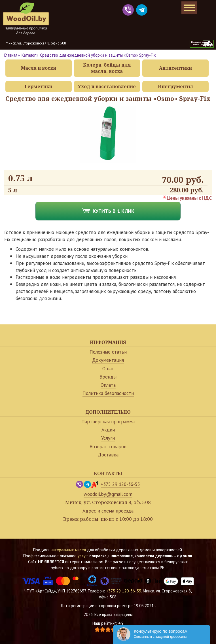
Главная (11, 55)
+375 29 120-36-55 (120, 484)
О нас (108, 369)
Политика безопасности (108, 393)
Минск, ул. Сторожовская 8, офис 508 (36, 43)
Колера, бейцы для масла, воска (107, 68)
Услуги (108, 438)
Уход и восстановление (107, 86)
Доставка (108, 455)
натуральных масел (68, 550)
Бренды (108, 377)
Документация (108, 360)
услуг (82, 556)
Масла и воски (39, 68)
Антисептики (175, 68)
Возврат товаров (108, 447)
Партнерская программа (108, 422)
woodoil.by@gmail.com (108, 494)
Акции (108, 430)
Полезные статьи (108, 352)
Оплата (108, 385)
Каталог (29, 55)
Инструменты (175, 86)
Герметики (38, 86)
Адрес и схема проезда (108, 511)
